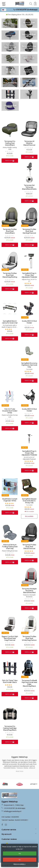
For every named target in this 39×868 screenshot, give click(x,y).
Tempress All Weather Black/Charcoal (29, 143)
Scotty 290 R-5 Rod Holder (29, 322)
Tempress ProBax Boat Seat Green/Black (10, 231)
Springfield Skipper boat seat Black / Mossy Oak (29, 501)
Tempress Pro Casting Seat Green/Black (10, 143)
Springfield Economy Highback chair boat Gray (29, 365)
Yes (20, 853)
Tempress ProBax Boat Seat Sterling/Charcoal (29, 231)
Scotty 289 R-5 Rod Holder (29, 410)
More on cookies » (19, 864)
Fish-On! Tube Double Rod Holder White (10, 411)
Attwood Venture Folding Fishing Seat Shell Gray (10, 547)
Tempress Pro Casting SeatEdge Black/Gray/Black (10, 728)
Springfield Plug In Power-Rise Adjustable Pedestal (29, 275)
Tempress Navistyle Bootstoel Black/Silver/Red (29, 591)
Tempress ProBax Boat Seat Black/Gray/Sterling (10, 275)
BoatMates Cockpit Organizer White (10, 500)
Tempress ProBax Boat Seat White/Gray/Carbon (29, 638)
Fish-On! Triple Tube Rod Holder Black (10, 681)
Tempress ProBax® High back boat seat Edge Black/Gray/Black (29, 683)
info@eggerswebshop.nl (13, 811)
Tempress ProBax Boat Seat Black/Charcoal (29, 547)
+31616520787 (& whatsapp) (26, 10)
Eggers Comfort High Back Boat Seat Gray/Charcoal (10, 638)
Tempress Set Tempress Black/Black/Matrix (29, 187)
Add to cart (10, 161)
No (20, 860)
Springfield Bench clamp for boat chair (10, 322)
